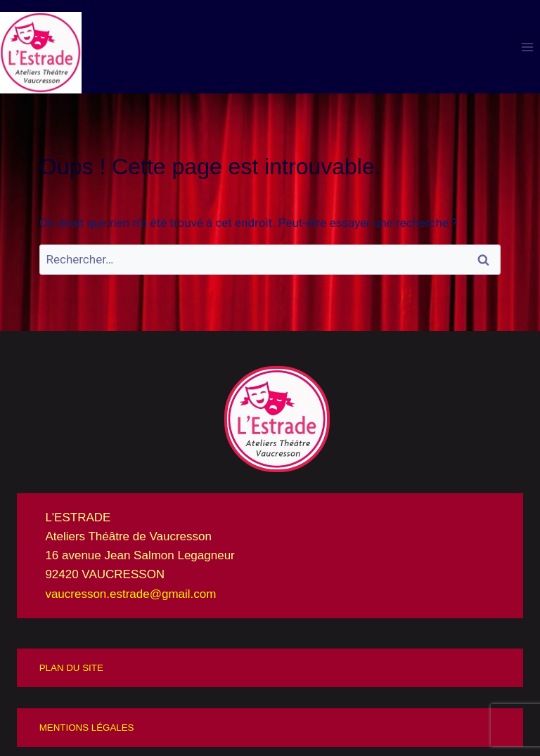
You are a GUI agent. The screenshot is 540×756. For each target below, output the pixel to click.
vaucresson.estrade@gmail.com (130, 594)
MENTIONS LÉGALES (87, 728)
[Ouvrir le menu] (527, 47)
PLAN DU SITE (71, 668)
